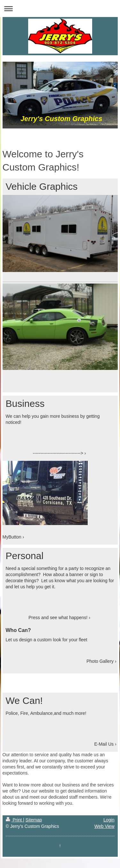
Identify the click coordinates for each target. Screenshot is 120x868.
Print (15, 820)
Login (109, 820)
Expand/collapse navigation (60, 9)
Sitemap (34, 820)
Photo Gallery (100, 661)
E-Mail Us (104, 744)
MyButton (12, 537)
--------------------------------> (58, 453)
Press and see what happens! (58, 618)
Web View (104, 826)
